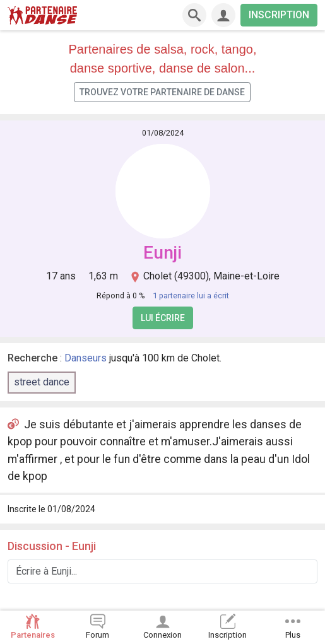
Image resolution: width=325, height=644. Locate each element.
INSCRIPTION (279, 15)
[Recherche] (194, 15)
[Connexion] (223, 15)
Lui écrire (163, 318)
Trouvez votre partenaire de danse (162, 92)
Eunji (162, 253)
